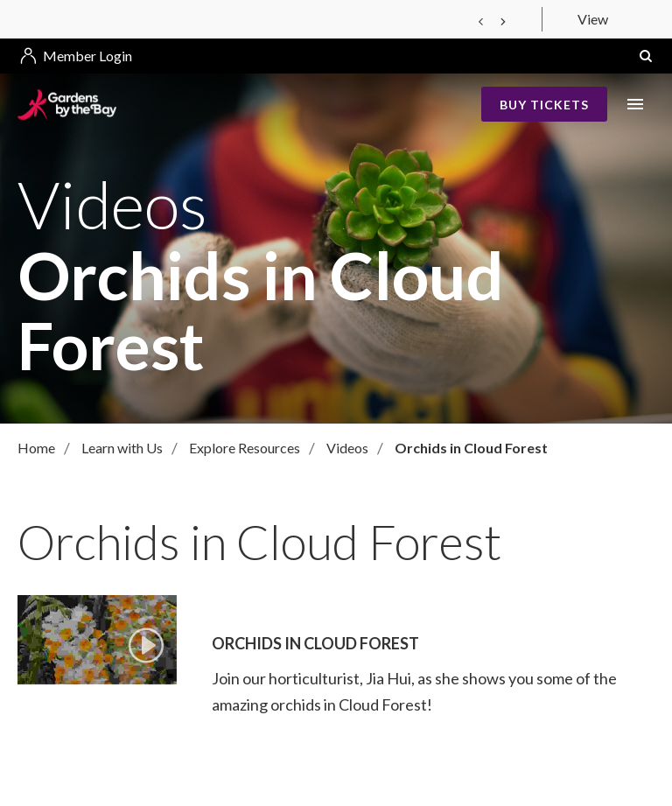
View (593, 19)
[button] (646, 56)
